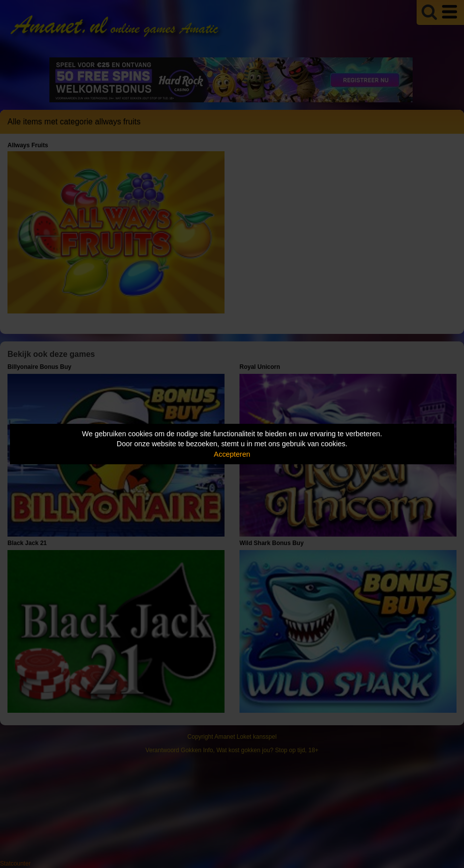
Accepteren (232, 454)
